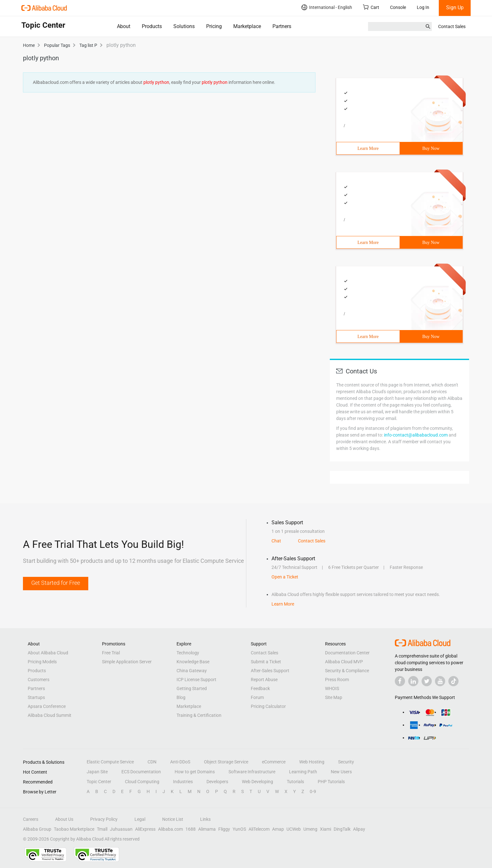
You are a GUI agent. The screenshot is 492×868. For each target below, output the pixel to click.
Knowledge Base (193, 662)
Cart (371, 7)
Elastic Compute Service (110, 762)
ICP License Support (196, 680)
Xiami (326, 829)
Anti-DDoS (180, 762)
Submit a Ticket (266, 662)
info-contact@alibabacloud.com (416, 435)
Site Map (334, 697)
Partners (282, 26)
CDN (152, 762)
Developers (217, 782)
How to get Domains (195, 772)
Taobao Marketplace (74, 829)
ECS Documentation (141, 772)
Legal (140, 819)
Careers (31, 819)
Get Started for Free (56, 583)
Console (398, 7)
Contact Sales (452, 26)
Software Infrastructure (252, 772)
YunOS (239, 829)
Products (152, 26)
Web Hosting (312, 762)
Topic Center (99, 782)
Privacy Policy (104, 819)
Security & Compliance (347, 671)
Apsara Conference (47, 706)
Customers (39, 680)
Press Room (337, 680)
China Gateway (192, 671)
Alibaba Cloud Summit (50, 715)
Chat (276, 541)
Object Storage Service (226, 762)
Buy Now (431, 148)
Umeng (310, 829)
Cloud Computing (142, 782)
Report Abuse (264, 680)
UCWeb (294, 829)
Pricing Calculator (268, 706)
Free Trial (111, 653)
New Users (341, 772)
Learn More (368, 148)
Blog (181, 697)
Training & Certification (199, 715)
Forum (257, 697)
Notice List (173, 819)
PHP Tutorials (331, 782)
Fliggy (224, 829)
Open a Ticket (285, 577)
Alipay (359, 829)
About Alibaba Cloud (48, 653)
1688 (191, 829)
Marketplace (247, 26)
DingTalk (342, 829)
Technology (188, 653)
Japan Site (97, 772)
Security (346, 762)
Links (205, 819)
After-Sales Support (270, 671)
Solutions (184, 26)
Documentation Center (347, 653)
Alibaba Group (37, 829)
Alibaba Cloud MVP (344, 662)
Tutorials (295, 782)
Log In (423, 7)
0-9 (313, 791)
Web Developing (257, 782)
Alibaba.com (170, 829)
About (124, 26)
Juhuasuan (121, 829)
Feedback (260, 688)
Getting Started (192, 688)
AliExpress (145, 829)
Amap (278, 829)
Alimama (207, 829)
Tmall (102, 829)
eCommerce (274, 762)
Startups (36, 697)
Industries (183, 782)
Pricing (214, 26)
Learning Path (303, 772)
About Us (64, 819)
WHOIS (332, 688)
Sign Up (455, 7)
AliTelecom (259, 829)
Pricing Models (42, 662)
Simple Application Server (127, 662)
